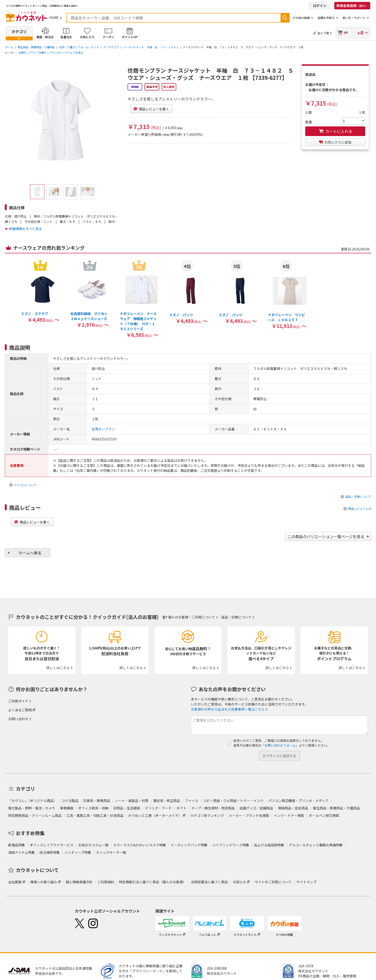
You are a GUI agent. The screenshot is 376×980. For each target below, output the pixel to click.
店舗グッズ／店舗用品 (256, 808)
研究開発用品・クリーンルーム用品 (35, 815)
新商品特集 (17, 845)
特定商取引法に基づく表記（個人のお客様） (153, 882)
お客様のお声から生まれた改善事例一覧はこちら (228, 709)
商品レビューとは (360, 508)
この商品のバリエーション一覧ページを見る (326, 536)
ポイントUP (130, 37)
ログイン (320, 6)
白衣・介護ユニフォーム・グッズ (79, 47)
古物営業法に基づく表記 (209, 882)
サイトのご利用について (273, 882)
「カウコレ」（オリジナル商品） (32, 801)
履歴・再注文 (45, 37)
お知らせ (239, 882)
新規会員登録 (352, 6)
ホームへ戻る (30, 553)
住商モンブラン (28, 53)
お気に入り (87, 37)
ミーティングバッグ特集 (189, 845)
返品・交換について (358, 496)
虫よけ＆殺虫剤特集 (269, 845)
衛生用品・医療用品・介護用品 (36, 47)
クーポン (108, 37)
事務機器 (67, 808)
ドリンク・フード (158, 808)
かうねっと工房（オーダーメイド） (155, 815)
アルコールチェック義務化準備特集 (316, 845)
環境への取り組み (44, 882)
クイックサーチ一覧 (111, 852)
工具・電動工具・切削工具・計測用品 (95, 815)
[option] (40, 291)
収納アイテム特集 (21, 852)
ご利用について (203, 617)
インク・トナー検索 (289, 815)
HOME (54, 18)
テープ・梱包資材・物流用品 (213, 808)
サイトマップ (306, 882)
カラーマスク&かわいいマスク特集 (140, 845)
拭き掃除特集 (50, 852)
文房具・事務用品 (97, 801)
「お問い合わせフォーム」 (280, 745)
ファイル (192, 801)
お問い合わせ (18, 719)
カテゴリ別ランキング (207, 815)
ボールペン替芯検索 (324, 815)
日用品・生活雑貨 (127, 808)
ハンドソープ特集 (78, 852)
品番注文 (66, 37)
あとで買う (325, 33)
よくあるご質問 (20, 710)
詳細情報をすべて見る (25, 229)
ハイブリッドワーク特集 (231, 845)
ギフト (182, 808)
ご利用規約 (106, 882)
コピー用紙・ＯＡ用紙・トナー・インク (233, 801)
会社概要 (15, 882)
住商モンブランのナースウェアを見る (61, 53)
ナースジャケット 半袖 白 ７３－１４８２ (151, 47)
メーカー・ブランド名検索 (249, 815)
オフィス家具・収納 (93, 808)
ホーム (9, 47)
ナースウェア (111, 47)
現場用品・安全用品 (293, 808)
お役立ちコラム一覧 (93, 845)
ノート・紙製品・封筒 (132, 801)
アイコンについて (25, 485)
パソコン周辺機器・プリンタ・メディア (298, 801)
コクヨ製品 (70, 801)
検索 (285, 18)
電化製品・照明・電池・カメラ (32, 808)
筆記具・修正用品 (167, 801)
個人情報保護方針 (79, 882)
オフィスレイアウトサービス (52, 845)
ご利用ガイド (18, 701)
